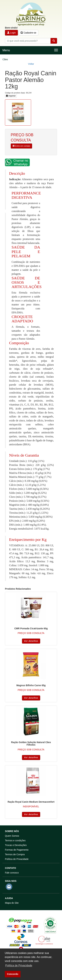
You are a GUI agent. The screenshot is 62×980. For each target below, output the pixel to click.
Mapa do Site (12, 903)
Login (11, 33)
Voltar (31, 64)
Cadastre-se (28, 33)
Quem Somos (12, 836)
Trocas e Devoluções (16, 845)
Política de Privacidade (17, 859)
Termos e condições (15, 840)
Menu (6, 50)
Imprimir (11, 96)
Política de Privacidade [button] (19, 965)
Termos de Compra (15, 854)
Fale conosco (12, 873)
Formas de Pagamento (17, 850)
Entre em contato (21, 146)
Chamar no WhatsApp (17, 162)
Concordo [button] (13, 974)
